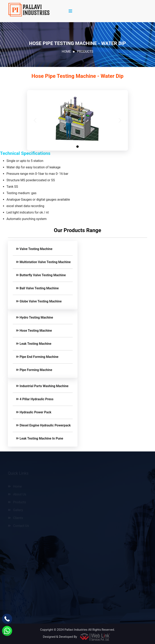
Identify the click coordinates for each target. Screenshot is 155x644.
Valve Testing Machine (34, 249)
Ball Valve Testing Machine (37, 288)
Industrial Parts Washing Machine (42, 386)
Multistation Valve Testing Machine (43, 262)
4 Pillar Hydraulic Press (35, 399)
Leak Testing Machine (34, 344)
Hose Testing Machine (34, 331)
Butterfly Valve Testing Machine (41, 275)
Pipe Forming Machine (34, 370)
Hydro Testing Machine (35, 317)
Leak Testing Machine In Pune (40, 438)
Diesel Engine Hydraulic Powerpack (43, 425)
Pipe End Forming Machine (37, 357)
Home (66, 52)
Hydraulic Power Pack (34, 412)
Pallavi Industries (76, 630)
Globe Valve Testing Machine (39, 301)
